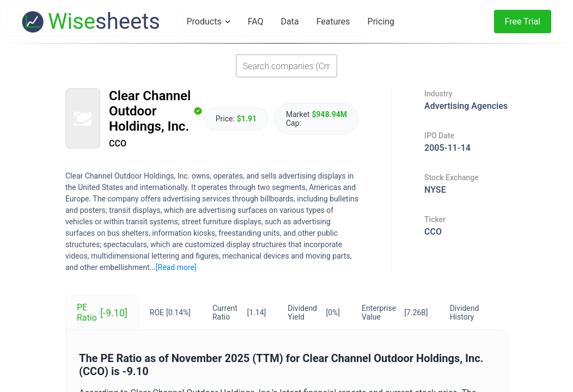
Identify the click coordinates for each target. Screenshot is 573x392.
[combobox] (286, 66)
